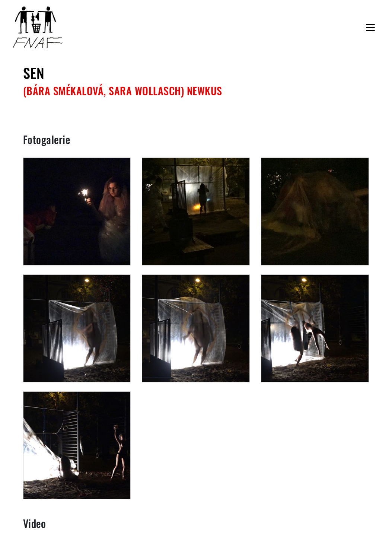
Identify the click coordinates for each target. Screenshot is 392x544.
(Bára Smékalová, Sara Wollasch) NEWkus (123, 91)
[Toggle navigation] (370, 28)
